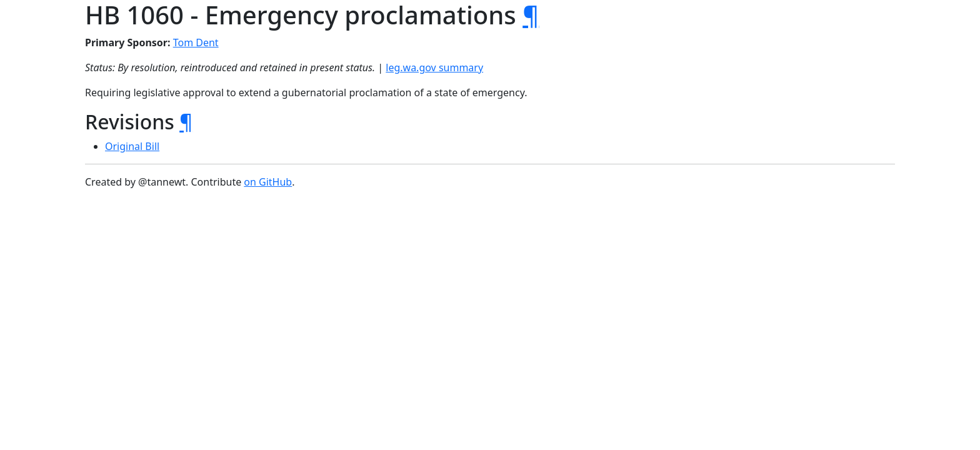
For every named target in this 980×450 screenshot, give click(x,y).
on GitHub (268, 182)
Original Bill (132, 146)
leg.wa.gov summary (434, 67)
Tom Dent (196, 42)
